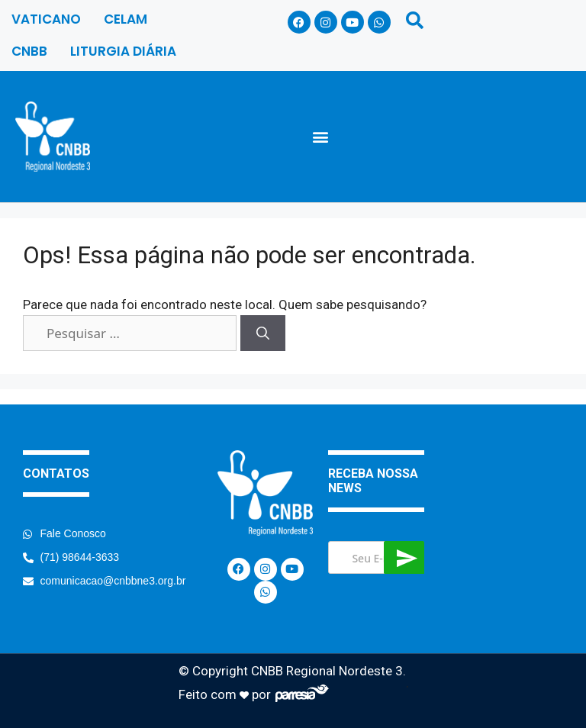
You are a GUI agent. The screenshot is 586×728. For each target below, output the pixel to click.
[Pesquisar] (263, 333)
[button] (321, 136)
